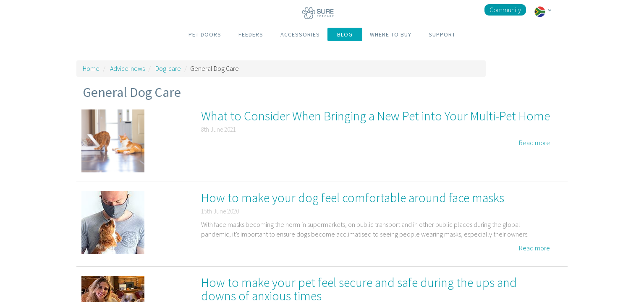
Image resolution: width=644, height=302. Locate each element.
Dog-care (168, 68)
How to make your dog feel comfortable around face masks (353, 198)
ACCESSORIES (300, 34)
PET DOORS (205, 34)
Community (505, 10)
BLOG (345, 34)
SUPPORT (442, 34)
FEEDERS (251, 34)
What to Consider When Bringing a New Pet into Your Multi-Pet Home (376, 116)
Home (91, 68)
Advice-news (127, 68)
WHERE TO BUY (391, 34)
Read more (534, 143)
